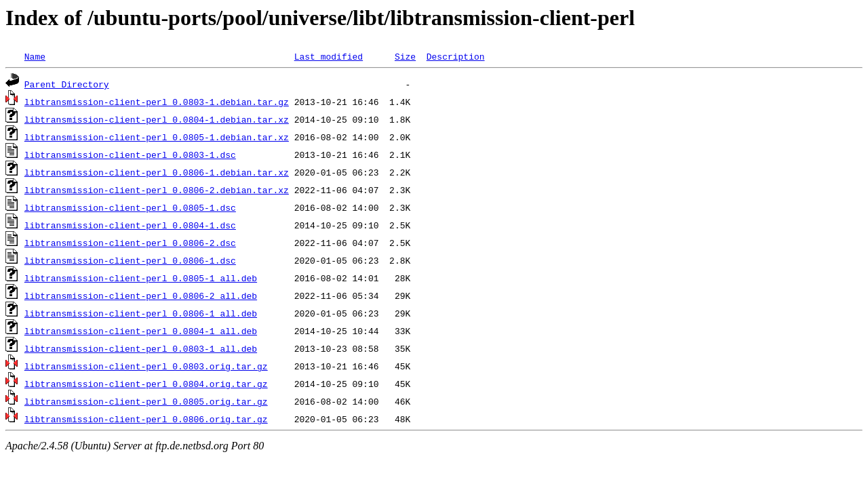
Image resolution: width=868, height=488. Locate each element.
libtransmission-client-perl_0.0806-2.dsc (130, 243)
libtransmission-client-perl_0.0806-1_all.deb (141, 313)
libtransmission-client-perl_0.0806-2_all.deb (141, 296)
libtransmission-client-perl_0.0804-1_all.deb (141, 331)
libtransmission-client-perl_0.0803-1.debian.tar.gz (157, 102)
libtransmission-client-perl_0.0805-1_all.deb (141, 278)
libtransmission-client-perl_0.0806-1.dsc (130, 260)
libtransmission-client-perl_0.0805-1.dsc (130, 207)
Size (405, 56)
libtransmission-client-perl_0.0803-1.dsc (130, 155)
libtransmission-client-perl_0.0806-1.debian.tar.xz (157, 172)
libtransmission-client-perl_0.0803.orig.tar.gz (146, 366)
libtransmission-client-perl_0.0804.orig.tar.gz (146, 384)
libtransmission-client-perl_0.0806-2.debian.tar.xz (157, 190)
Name (35, 56)
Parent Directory (67, 84)
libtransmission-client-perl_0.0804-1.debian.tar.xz (157, 119)
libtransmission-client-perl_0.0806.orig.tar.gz (146, 419)
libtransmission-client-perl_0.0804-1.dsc (130, 225)
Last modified (329, 56)
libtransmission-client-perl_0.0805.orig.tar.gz (146, 401)
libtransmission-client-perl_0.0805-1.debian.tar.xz (157, 137)
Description (456, 56)
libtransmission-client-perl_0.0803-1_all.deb (141, 348)
